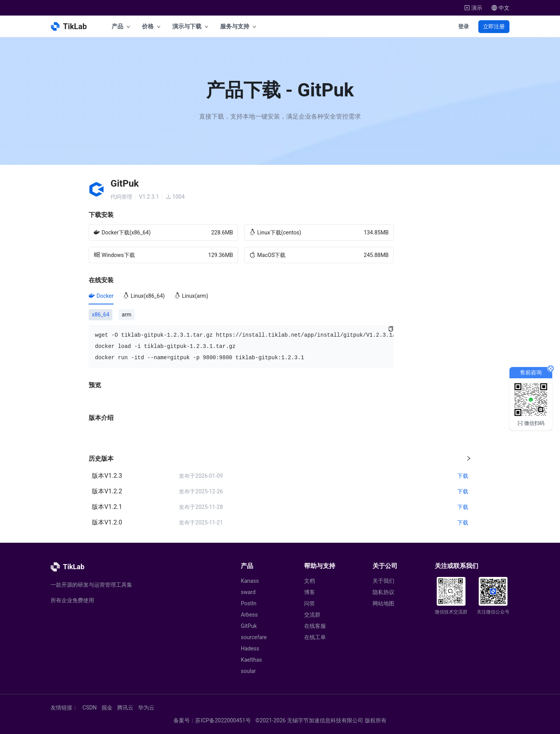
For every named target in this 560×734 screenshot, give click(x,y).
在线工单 (315, 637)
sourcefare (254, 637)
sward (248, 592)
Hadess (250, 648)
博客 (310, 592)
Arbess (249, 615)
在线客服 (315, 626)
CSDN (90, 708)
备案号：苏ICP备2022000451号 (212, 720)
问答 (310, 603)
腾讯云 (125, 708)
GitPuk (249, 626)
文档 (310, 581)
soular (248, 671)
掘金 (107, 708)
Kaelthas (251, 660)
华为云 (146, 708)
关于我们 (383, 581)
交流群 (312, 615)
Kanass (250, 581)
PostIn (248, 603)
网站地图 (383, 603)
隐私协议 (383, 592)
